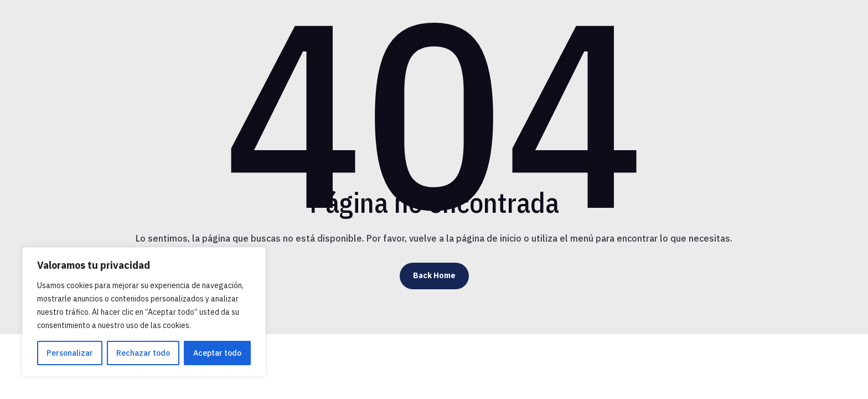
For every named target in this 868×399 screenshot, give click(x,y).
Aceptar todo (217, 353)
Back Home (434, 275)
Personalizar (70, 353)
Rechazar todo (143, 353)
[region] (144, 312)
